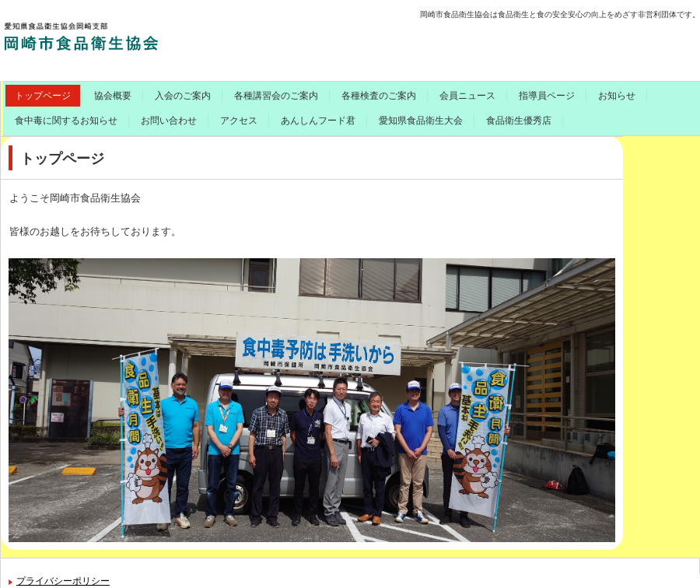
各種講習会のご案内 (276, 96)
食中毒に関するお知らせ (66, 121)
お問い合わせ (169, 121)
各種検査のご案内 (379, 96)
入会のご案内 (183, 96)
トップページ (43, 96)
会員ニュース (467, 96)
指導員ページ (547, 96)
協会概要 (113, 96)
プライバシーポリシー (63, 581)
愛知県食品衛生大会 (421, 121)
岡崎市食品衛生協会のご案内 (122, 35)
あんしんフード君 (318, 121)
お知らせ (617, 96)
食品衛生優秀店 (519, 121)
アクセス (239, 121)
